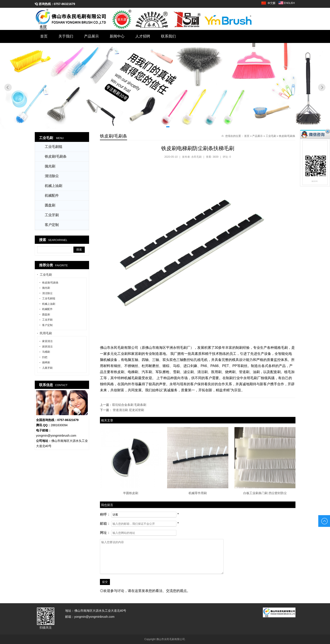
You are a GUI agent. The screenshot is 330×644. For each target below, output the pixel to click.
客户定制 (52, 225)
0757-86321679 (65, 4)
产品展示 (91, 36)
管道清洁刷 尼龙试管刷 (128, 410)
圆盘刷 (50, 205)
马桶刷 (46, 352)
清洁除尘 (52, 176)
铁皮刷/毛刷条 (287, 136)
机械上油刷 (53, 186)
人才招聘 (143, 36)
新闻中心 (117, 36)
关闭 (328, 131)
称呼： (105, 514)
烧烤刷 (46, 362)
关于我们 (66, 36)
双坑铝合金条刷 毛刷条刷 (129, 405)
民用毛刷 (46, 333)
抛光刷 (50, 166)
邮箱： (105, 524)
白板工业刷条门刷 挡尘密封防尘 (265, 493)
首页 (44, 36)
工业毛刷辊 (53, 147)
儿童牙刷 (47, 368)
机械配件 (52, 196)
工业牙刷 (52, 215)
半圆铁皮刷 (131, 493)
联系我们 (168, 36)
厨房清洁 (47, 347)
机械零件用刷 (198, 493)
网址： (105, 533)
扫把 (45, 357)
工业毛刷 (271, 136)
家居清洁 (47, 341)
